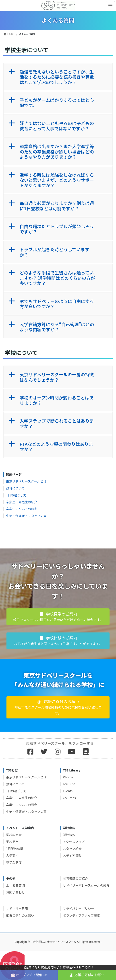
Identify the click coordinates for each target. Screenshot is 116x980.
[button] (58, 77)
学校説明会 (14, 835)
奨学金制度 (14, 862)
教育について (15, 488)
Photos (68, 777)
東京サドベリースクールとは (26, 481)
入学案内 (12, 855)
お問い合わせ (15, 892)
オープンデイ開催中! (29, 975)
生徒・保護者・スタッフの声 (26, 516)
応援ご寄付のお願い (20, 915)
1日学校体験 (15, 849)
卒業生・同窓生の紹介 (22, 502)
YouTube (69, 784)
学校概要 (69, 835)
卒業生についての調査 (22, 509)
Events (68, 791)
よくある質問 (15, 885)
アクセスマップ (74, 842)
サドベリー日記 (17, 908)
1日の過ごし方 (16, 495)
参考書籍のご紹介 (75, 878)
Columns (69, 798)
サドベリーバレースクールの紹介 (86, 885)
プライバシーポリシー (79, 908)
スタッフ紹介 (72, 849)
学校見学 (12, 842)
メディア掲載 (72, 855)
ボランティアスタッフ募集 (82, 915)
